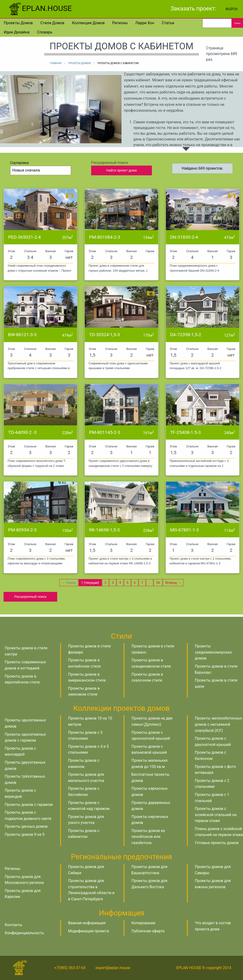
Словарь (45, 32)
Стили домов (52, 23)
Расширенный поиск (30, 597)
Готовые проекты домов (217, 843)
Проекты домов (18, 23)
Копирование (143, 923)
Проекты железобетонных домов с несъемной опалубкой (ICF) (218, 724)
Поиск (237, 23)
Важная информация (87, 923)
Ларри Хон (145, 23)
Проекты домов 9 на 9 (25, 834)
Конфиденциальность (24, 933)
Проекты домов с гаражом (29, 805)
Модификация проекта (89, 931)
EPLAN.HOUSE (40, 8)
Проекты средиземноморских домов (213, 652)
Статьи (168, 23)
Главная (56, 63)
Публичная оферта (148, 931)
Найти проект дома (121, 170)
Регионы (120, 23)
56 (158, 583)
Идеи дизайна (17, 32)
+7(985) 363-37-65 (70, 968)
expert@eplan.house (113, 968)
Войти (232, 9)
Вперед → (173, 583)
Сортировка (41, 168)
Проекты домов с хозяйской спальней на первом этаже (216, 815)
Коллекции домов (88, 23)
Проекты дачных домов (26, 826)
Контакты (13, 925)
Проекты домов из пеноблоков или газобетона (148, 837)
